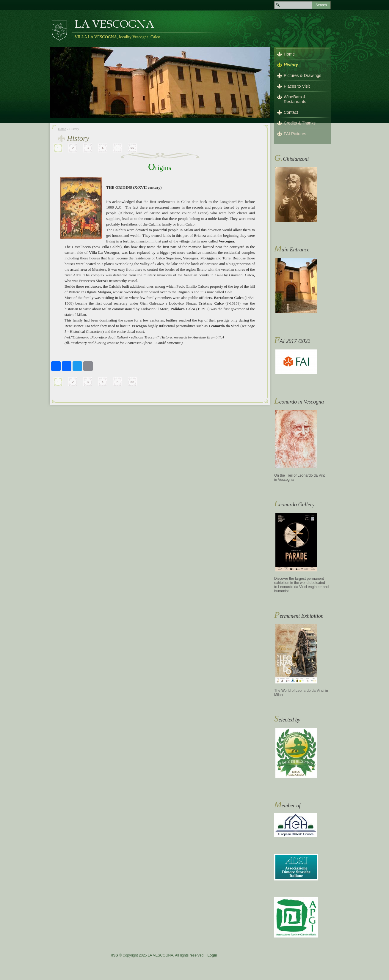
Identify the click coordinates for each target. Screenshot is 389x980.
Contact (291, 112)
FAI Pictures (295, 134)
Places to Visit (297, 86)
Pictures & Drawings (302, 75)
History (291, 65)
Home (62, 129)
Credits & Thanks (300, 123)
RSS (114, 955)
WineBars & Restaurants (295, 99)
